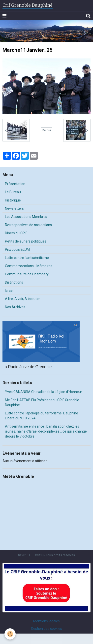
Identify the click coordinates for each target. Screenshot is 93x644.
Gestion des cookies (46, 629)
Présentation (15, 184)
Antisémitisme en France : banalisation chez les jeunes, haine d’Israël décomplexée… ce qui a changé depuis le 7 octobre (46, 431)
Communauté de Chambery (27, 274)
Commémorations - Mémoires (29, 266)
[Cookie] (10, 634)
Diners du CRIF (16, 233)
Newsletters (14, 208)
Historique (13, 200)
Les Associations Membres (26, 217)
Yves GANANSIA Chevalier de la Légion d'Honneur (44, 392)
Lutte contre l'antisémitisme (27, 258)
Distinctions (14, 282)
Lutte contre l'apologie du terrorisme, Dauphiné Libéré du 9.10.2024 (42, 416)
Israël (9, 291)
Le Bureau (13, 192)
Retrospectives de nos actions (28, 225)
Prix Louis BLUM (17, 249)
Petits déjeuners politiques (26, 241)
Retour (46, 130)
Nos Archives (15, 307)
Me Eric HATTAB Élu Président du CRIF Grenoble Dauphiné (42, 402)
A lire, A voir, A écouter (22, 299)
